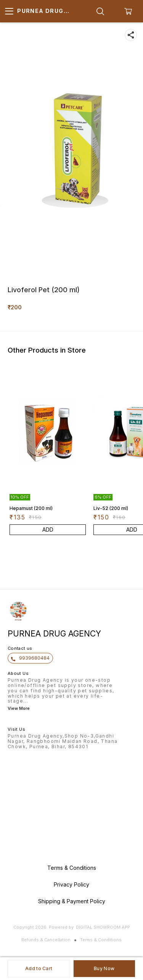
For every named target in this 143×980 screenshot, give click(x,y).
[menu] (9, 11)
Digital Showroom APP (103, 927)
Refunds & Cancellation (46, 940)
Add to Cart (39, 968)
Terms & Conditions (101, 940)
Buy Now (104, 968)
